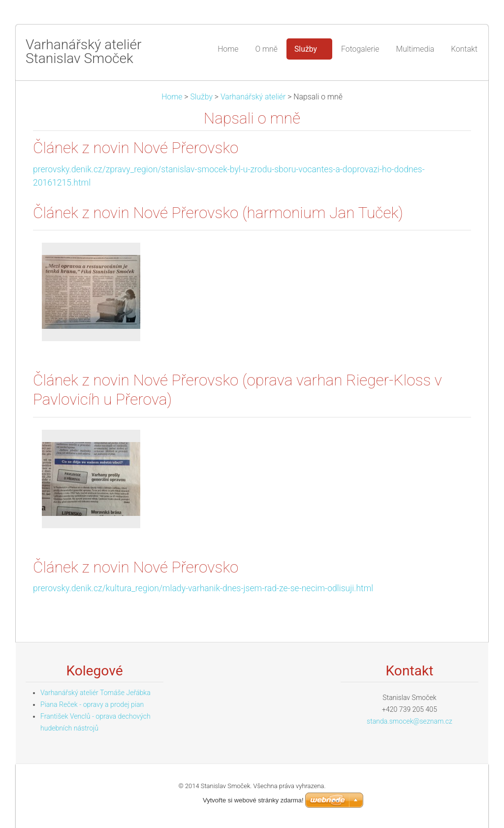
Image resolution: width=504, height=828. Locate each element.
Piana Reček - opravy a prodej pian (92, 704)
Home (172, 97)
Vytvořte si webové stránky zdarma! (253, 800)
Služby (201, 97)
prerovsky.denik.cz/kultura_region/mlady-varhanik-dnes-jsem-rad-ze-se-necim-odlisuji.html (203, 588)
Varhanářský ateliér (253, 97)
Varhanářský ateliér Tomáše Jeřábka (95, 693)
